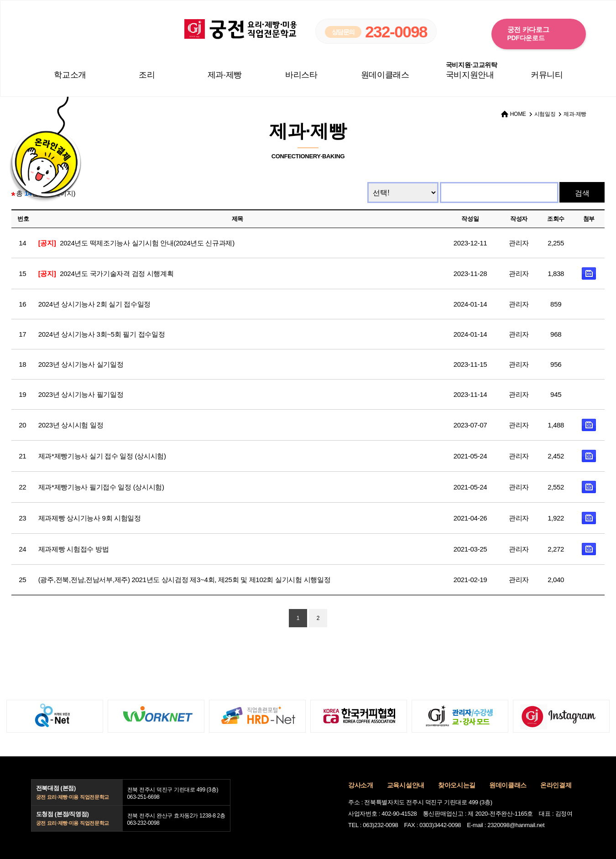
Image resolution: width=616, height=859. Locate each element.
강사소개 (361, 785)
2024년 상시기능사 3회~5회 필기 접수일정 (102, 334)
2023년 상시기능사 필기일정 (81, 394)
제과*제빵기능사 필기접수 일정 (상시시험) (101, 487)
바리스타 (301, 75)
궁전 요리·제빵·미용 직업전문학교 (241, 29)
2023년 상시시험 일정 (71, 425)
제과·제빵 (225, 75)
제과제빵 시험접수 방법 (74, 549)
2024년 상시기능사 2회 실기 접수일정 (94, 304)
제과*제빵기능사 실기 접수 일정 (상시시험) (102, 456)
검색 (582, 193)
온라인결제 (556, 785)
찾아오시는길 (457, 785)
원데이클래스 (385, 75)
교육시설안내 (406, 785)
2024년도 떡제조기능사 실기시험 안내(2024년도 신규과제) (136, 243)
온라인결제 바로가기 (44, 159)
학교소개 (70, 75)
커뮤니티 (547, 75)
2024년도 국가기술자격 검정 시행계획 (106, 273)
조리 (147, 75)
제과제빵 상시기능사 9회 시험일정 (90, 518)
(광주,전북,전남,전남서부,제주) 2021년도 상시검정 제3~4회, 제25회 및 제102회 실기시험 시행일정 (185, 580)
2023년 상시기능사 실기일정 (81, 364)
